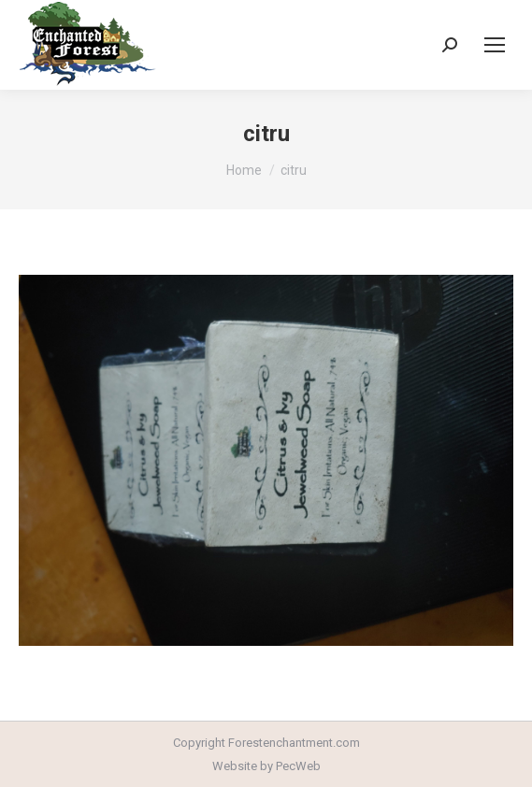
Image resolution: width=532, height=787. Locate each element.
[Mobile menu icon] (495, 45)
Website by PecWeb (266, 766)
